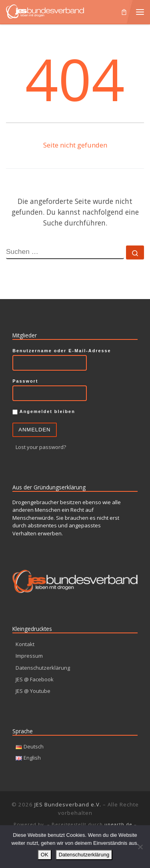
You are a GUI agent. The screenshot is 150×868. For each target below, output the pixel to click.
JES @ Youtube (33, 691)
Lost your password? (41, 447)
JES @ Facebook (35, 679)
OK (45, 855)
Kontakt (25, 644)
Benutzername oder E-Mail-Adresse (62, 351)
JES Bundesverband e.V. (68, 804)
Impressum (29, 656)
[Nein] (140, 847)
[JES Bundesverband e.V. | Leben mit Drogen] (45, 11)
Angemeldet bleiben (44, 412)
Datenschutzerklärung (43, 668)
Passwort (25, 381)
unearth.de (118, 824)
